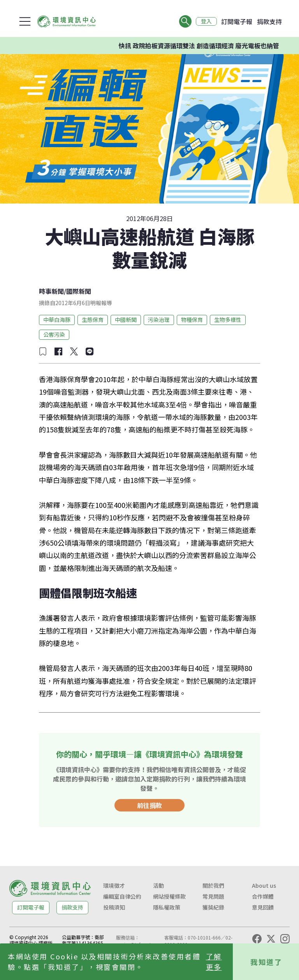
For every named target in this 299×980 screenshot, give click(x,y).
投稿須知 (114, 907)
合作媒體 (263, 896)
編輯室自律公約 (122, 896)
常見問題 (213, 896)
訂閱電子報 (237, 21)
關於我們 (213, 885)
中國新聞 (126, 320)
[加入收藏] (43, 351)
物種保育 (192, 320)
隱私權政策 (167, 907)
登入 (206, 21)
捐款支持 (269, 21)
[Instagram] (285, 939)
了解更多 (214, 962)
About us (264, 885)
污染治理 (159, 320)
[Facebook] (257, 939)
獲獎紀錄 (213, 907)
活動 (158, 885)
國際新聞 (79, 291)
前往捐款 (149, 805)
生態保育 (93, 320)
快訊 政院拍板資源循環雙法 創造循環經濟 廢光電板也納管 (205, 46)
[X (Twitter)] (271, 939)
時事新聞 (51, 291)
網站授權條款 (169, 896)
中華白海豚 (57, 320)
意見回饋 (263, 907)
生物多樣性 (228, 320)
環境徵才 (114, 885)
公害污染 (54, 334)
